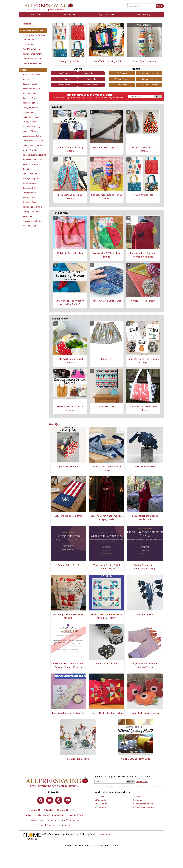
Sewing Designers (30, 183)
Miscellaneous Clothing (33, 136)
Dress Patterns (29, 44)
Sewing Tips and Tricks (32, 207)
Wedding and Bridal (31, 226)
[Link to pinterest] (59, 800)
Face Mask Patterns (31, 49)
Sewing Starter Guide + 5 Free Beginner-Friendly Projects (68, 665)
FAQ (74, 810)
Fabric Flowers (64, 79)
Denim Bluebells (145, 614)
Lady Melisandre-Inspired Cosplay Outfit (145, 518)
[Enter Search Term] (139, 6)
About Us (36, 810)
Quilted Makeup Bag (68, 467)
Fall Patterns (122, 73)
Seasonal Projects (30, 164)
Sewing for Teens (30, 202)
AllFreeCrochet (101, 800)
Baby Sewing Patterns (149, 85)
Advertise (49, 810)
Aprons (26, 79)
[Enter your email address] (110, 782)
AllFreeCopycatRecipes (143, 804)
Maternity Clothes (30, 131)
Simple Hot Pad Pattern (143, 301)
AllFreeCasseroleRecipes (144, 807)
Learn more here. (105, 834)
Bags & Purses (64, 73)
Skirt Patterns (28, 40)
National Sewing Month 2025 (135, 759)
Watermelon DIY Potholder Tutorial (107, 255)
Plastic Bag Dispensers (144, 61)
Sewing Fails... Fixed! (68, 565)
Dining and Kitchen (30, 108)
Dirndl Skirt (107, 359)
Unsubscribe (64, 825)
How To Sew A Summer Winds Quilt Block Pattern (107, 616)
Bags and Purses (30, 84)
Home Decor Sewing (31, 127)
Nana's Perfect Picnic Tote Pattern (143, 408)
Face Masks (91, 79)
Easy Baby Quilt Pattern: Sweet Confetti (68, 616)
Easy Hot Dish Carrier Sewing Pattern (107, 468)
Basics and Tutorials (31, 89)
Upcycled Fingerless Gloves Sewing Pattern (145, 665)
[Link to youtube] (68, 800)
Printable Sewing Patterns (34, 35)
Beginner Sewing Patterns (149, 73)
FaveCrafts (99, 797)
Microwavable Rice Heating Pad (68, 713)
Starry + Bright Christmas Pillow (107, 713)
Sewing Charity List (31, 179)
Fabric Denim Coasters (107, 664)
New (53, 424)
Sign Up (158, 96)
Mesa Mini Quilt (107, 406)
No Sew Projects (30, 150)
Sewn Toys (27, 216)
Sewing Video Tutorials (32, 212)
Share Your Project (70, 820)
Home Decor (122, 85)
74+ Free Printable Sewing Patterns (70, 149)
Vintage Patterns (91, 73)
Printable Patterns (91, 85)
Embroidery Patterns (31, 117)
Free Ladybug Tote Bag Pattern (70, 197)
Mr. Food (136, 797)
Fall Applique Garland (78, 759)
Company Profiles (30, 103)
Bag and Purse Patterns (33, 54)
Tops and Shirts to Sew (32, 221)
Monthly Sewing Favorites (34, 145)
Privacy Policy (106, 98)
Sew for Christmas (149, 79)
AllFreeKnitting (101, 804)
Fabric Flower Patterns (32, 59)
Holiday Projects (30, 122)
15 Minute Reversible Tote (70, 253)
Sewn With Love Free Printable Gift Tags (143, 361)
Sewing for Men (29, 197)
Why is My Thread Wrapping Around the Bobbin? (70, 303)
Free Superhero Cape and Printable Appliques (143, 255)
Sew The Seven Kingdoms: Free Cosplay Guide (107, 518)
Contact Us (63, 810)
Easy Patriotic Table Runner (68, 516)
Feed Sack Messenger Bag (107, 147)
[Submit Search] (160, 6)
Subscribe (27, 24)
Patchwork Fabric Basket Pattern (70, 361)
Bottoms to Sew (29, 93)
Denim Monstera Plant (145, 467)
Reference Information (32, 160)
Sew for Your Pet (30, 174)
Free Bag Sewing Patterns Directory (70, 408)
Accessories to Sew (31, 75)
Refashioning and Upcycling (34, 155)
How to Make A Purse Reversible (143, 149)
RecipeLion (138, 800)
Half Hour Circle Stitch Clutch (107, 301)
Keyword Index (75, 815)
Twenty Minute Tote (69, 61)
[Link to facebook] (41, 800)
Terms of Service (45, 825)
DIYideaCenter (101, 807)
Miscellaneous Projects (33, 141)
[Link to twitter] (50, 800)
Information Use (119, 98)
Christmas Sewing (30, 98)
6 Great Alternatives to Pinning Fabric (107, 197)
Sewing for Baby (30, 188)
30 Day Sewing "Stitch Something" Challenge (145, 567)
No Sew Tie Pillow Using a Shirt (107, 61)
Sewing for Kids (29, 193)
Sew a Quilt (27, 169)
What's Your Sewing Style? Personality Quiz (107, 567)
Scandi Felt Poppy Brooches (145, 713)
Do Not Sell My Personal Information (44, 815)
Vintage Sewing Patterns (33, 63)
